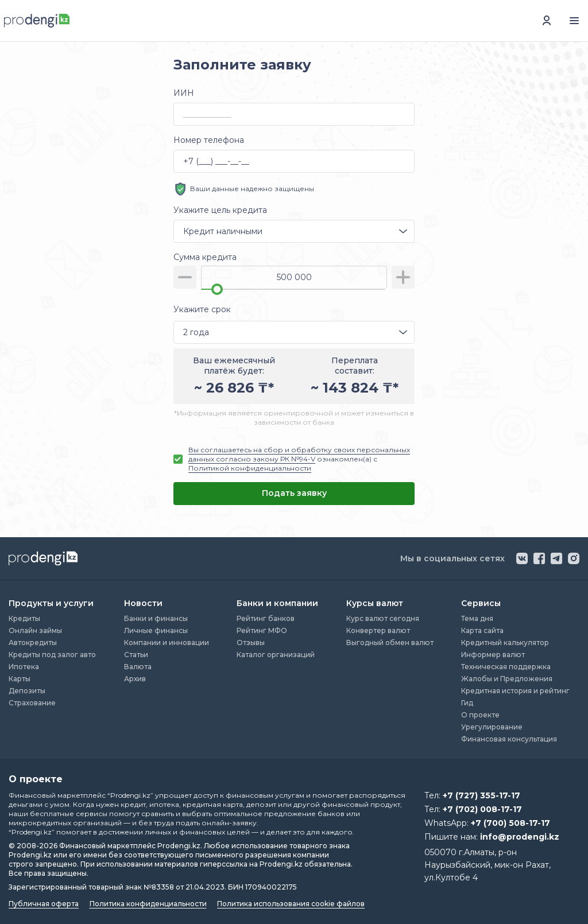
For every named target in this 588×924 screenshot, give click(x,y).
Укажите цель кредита (220, 210)
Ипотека (24, 667)
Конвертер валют (378, 630)
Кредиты (24, 618)
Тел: (472, 795)
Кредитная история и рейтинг (515, 691)
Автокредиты (33, 642)
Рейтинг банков (266, 618)
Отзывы (251, 642)
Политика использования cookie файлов (291, 904)
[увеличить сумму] (403, 277)
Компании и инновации (167, 642)
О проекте (480, 715)
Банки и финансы (156, 618)
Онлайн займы (35, 630)
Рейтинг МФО (262, 630)
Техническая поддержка (506, 667)
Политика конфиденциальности (148, 904)
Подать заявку (294, 493)
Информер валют (493, 655)
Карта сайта (482, 630)
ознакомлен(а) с (299, 459)
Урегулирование (492, 727)
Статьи (136, 655)
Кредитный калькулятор (505, 642)
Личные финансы (156, 630)
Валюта (138, 667)
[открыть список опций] (403, 231)
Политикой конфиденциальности (250, 468)
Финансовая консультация (509, 739)
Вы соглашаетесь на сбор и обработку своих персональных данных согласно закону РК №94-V (299, 454)
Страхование (32, 703)
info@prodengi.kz (520, 837)
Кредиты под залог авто (52, 655)
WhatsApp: (487, 823)
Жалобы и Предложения (507, 679)
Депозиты (27, 691)
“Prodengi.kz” (130, 795)
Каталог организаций (276, 655)
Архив (135, 679)
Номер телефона (209, 140)
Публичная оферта (44, 904)
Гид (467, 703)
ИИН (184, 93)
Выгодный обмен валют (390, 642)
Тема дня (477, 618)
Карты (20, 679)
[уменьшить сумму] (185, 277)
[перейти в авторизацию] (547, 21)
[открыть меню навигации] (574, 21)
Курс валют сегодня (383, 618)
